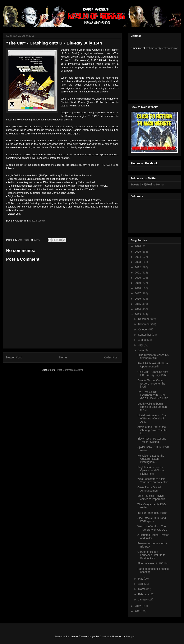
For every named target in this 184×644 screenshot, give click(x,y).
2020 (138, 278)
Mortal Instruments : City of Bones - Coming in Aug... (152, 419)
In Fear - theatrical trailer (152, 513)
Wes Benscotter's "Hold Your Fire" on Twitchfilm (153, 481)
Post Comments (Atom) (70, 370)
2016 (138, 299)
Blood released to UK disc (153, 563)
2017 (138, 293)
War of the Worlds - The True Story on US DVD (152, 528)
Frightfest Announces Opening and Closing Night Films (151, 470)
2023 (138, 262)
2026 (138, 246)
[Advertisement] (148, 82)
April (141, 584)
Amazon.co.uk (37, 221)
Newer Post (14, 357)
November (145, 324)
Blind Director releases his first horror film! (153, 357)
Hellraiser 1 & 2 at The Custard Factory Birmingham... (151, 459)
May (141, 579)
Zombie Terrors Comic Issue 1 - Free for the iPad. (151, 384)
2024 (138, 257)
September (145, 335)
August (143, 340)
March (142, 589)
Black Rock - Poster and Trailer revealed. (152, 440)
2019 (138, 283)
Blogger (130, 636)
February (144, 594)
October (143, 329)
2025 (138, 252)
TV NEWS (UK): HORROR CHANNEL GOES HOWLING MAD (153, 395)
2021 (138, 273)
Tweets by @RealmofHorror (147, 184)
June (141, 350)
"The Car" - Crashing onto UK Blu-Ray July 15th (153, 373)
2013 (138, 314)
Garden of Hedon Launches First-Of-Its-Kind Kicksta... (152, 555)
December (145, 319)
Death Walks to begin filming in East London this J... (152, 407)
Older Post (111, 357)
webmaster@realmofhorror (162, 48)
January (143, 600)
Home (63, 357)
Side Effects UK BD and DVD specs (152, 520)
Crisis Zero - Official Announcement (149, 489)
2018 (138, 288)
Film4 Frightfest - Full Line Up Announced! (153, 365)
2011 (138, 611)
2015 (138, 304)
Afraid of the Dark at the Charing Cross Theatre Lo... (152, 430)
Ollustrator (105, 636)
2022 (138, 267)
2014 (138, 309)
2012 (138, 606)
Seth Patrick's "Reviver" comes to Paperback (151, 497)
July (141, 345)
